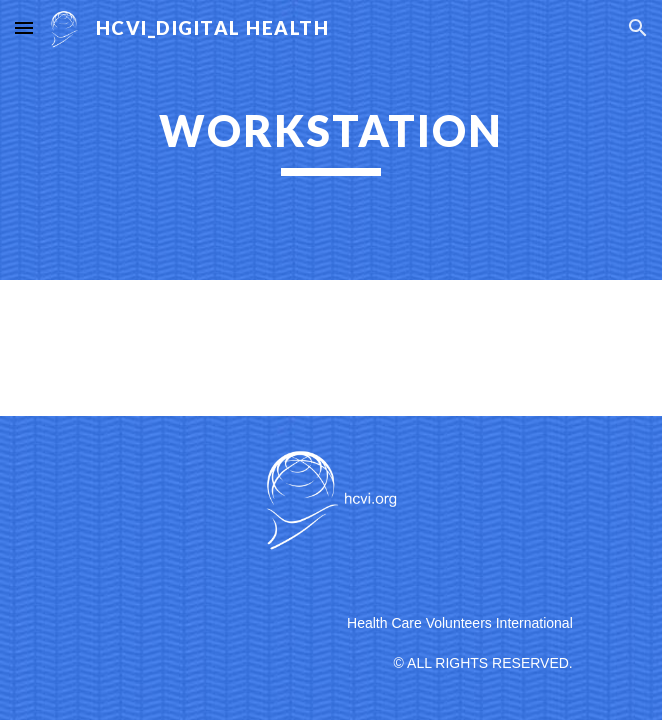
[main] (330, 140)
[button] (24, 27)
